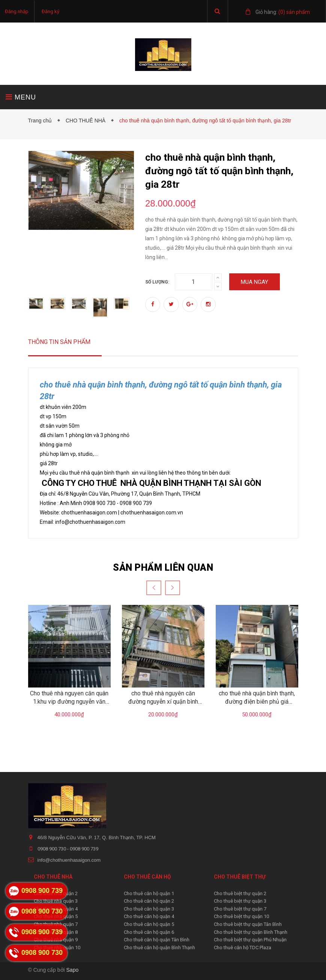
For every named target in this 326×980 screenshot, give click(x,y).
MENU (21, 97)
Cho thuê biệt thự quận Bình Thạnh (251, 932)
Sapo (73, 970)
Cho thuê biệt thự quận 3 (240, 901)
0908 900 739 (84, 849)
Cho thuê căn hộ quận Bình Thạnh (159, 948)
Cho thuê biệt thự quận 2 (240, 893)
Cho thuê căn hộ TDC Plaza (243, 948)
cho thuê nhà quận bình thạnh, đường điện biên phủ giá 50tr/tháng (257, 702)
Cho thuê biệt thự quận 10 (241, 916)
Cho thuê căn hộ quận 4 (149, 916)
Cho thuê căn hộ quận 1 (149, 893)
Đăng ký (50, 11)
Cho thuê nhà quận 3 (56, 901)
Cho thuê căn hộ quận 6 (149, 932)
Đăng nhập (17, 11)
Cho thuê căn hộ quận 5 (149, 924)
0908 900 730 (52, 849)
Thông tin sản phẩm (59, 342)
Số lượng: (157, 282)
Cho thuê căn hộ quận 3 (149, 909)
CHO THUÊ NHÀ (87, 121)
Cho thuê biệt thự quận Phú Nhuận (250, 940)
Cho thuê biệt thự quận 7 (240, 909)
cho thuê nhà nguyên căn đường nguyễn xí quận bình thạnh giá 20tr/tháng (163, 702)
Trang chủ (42, 121)
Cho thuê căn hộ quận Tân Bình (157, 940)
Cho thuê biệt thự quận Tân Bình (248, 924)
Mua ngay (255, 282)
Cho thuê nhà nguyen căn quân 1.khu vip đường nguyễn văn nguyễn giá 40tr (69, 702)
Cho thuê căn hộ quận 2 (149, 901)
